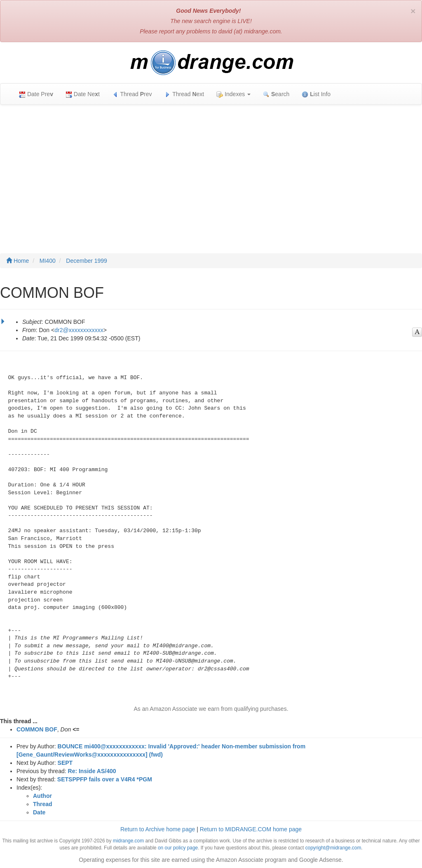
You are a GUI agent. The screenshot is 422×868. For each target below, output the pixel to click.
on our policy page (178, 848)
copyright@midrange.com (333, 848)
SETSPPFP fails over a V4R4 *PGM (105, 779)
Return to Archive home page (158, 829)
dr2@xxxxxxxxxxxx (79, 330)
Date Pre (36, 94)
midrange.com (128, 841)
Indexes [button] (233, 94)
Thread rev (132, 94)
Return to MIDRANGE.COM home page (251, 829)
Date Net (83, 94)
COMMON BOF (37, 729)
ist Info (316, 94)
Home (18, 261)
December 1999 (87, 261)
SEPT (65, 763)
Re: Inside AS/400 (92, 771)
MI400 (48, 261)
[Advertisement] (211, 171)
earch (276, 94)
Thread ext (184, 94)
